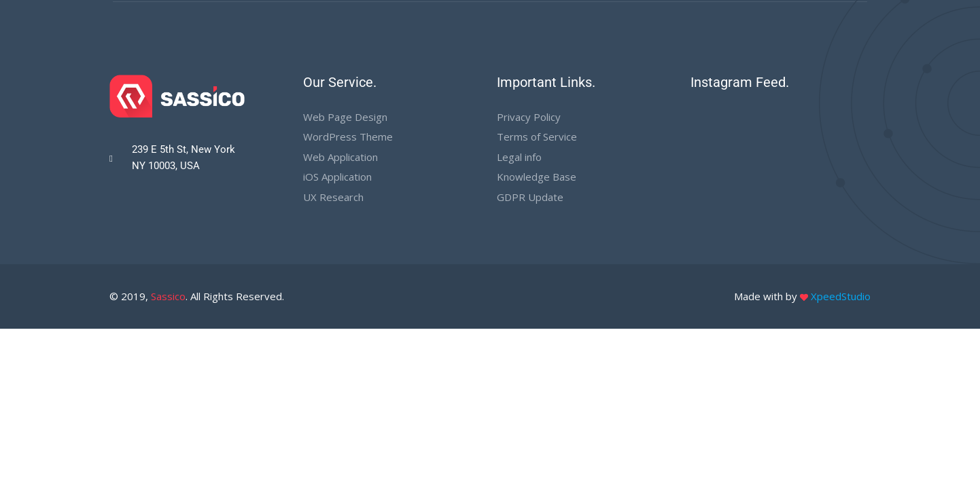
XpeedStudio (841, 296)
